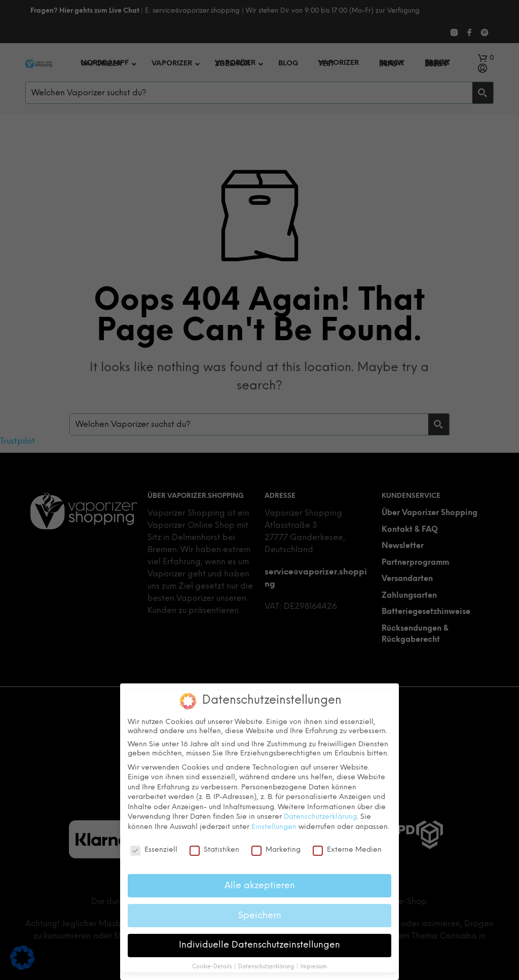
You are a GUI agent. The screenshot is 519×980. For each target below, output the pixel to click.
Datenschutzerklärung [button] (267, 967)
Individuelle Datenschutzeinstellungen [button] (259, 945)
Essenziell (154, 850)
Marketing (276, 850)
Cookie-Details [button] (213, 967)
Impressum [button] (314, 967)
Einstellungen (274, 827)
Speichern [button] (260, 915)
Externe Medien (347, 850)
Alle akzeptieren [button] (260, 885)
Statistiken (214, 850)
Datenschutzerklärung (320, 817)
